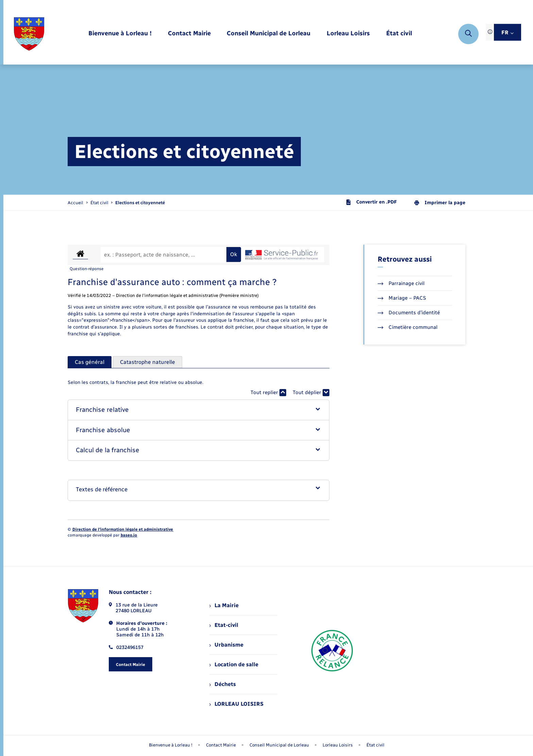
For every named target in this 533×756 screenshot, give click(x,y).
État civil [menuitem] (375, 745)
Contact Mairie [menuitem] (221, 745)
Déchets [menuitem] (223, 684)
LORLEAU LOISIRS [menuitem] (236, 704)
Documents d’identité (409, 313)
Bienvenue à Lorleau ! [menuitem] (171, 745)
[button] (199, 410)
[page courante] (140, 203)
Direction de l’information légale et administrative (123, 529)
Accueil (75, 203)
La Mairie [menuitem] (224, 605)
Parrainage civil (401, 283)
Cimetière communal (408, 327)
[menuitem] (120, 34)
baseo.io (129, 535)
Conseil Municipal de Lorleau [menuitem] (279, 745)
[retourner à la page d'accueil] (29, 34)
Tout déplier (311, 393)
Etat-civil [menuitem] (224, 625)
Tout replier (268, 393)
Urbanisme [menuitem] (226, 645)
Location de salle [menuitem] (234, 664)
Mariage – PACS (402, 298)
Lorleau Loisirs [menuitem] (338, 745)
